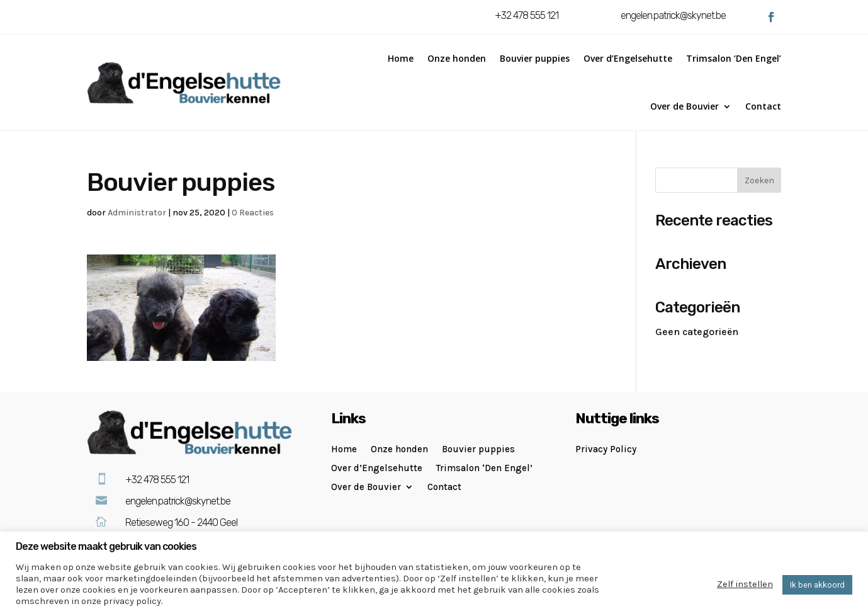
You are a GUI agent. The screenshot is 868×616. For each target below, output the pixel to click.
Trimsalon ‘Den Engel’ (734, 58)
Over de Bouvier (685, 106)
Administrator (137, 213)
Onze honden (457, 58)
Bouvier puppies (535, 58)
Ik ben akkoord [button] (817, 585)
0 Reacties (253, 213)
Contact (763, 106)
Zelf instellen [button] (745, 584)
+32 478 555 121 (527, 15)
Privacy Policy (606, 450)
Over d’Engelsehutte (628, 58)
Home (401, 58)
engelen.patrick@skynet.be (673, 15)
